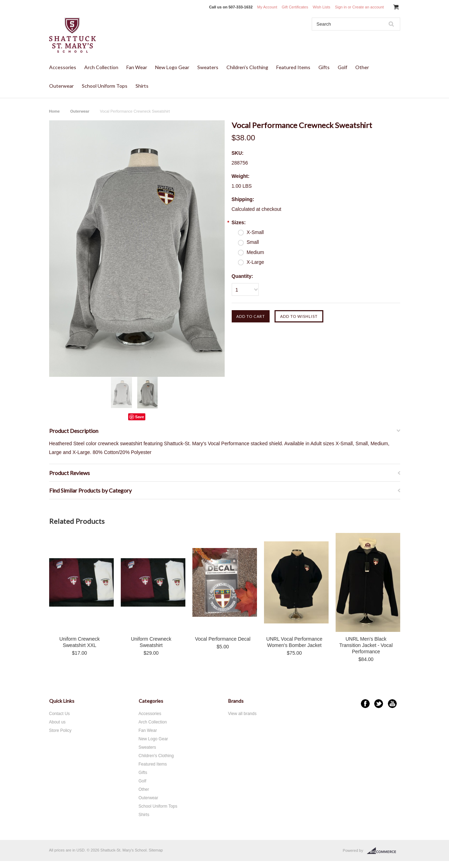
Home (55, 111)
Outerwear (61, 86)
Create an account (368, 7)
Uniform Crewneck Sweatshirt (151, 642)
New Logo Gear (172, 67)
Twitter (379, 704)
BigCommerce (384, 851)
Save (140, 417)
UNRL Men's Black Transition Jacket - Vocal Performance (366, 645)
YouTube (392, 704)
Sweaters (208, 67)
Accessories (63, 67)
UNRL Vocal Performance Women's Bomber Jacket (295, 642)
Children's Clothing (247, 67)
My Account (267, 7)
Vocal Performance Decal (223, 639)
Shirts (142, 86)
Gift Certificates (295, 7)
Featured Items (293, 67)
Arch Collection (101, 67)
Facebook (365, 704)
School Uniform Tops (105, 86)
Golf (342, 67)
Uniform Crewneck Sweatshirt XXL (80, 642)
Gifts (324, 67)
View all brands (242, 714)
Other (362, 67)
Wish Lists (322, 7)
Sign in (341, 7)
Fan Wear (137, 67)
